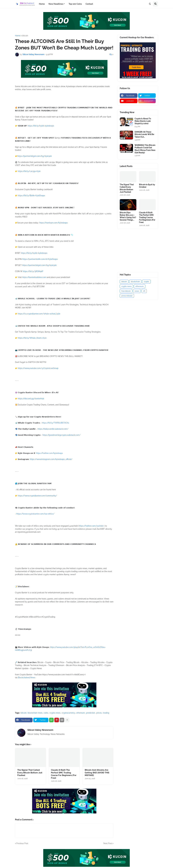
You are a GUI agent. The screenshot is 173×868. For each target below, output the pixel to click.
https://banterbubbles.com (34, 277)
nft (144, 291)
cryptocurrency (68, 713)
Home (18, 36)
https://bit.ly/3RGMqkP (33, 271)
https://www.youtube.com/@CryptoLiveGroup (38, 368)
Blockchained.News (27, 678)
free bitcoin (126, 291)
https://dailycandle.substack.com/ (53, 429)
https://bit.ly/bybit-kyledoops (41, 126)
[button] (150, 4)
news (137, 291)
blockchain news (35, 713)
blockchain (135, 282)
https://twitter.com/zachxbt (91, 526)
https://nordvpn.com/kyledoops (53, 223)
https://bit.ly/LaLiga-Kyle (29, 171)
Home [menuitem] (42, 4)
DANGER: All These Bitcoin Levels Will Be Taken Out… (144, 134)
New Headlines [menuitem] (56, 4)
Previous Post (22, 843)
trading (106, 713)
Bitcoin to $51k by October (147, 186)
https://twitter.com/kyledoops (49, 453)
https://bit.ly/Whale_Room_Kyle (32, 338)
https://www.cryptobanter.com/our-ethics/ (35, 514)
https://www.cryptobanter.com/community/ (37, 496)
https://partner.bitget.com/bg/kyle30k (34, 156)
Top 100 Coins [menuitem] (75, 4)
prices (99, 713)
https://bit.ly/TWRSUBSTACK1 (55, 423)
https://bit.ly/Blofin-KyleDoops (31, 196)
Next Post (108, 843)
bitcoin (25, 36)
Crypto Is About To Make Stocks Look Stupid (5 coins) (143, 121)
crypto (146, 282)
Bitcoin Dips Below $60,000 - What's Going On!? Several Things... (128, 216)
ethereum (81, 713)
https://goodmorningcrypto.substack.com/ (61, 435)
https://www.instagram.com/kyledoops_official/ (51, 459)
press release (127, 296)
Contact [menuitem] (89, 4)
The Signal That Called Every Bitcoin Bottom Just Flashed (30, 773)
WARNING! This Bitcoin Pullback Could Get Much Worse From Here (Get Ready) (145, 149)
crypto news (55, 713)
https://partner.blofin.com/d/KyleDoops (40, 259)
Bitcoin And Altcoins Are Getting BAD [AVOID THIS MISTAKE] (97, 773)
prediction (91, 713)
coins (46, 713)
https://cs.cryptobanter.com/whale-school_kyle (39, 314)
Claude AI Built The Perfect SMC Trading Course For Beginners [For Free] (64, 774)
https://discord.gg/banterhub (31, 399)
